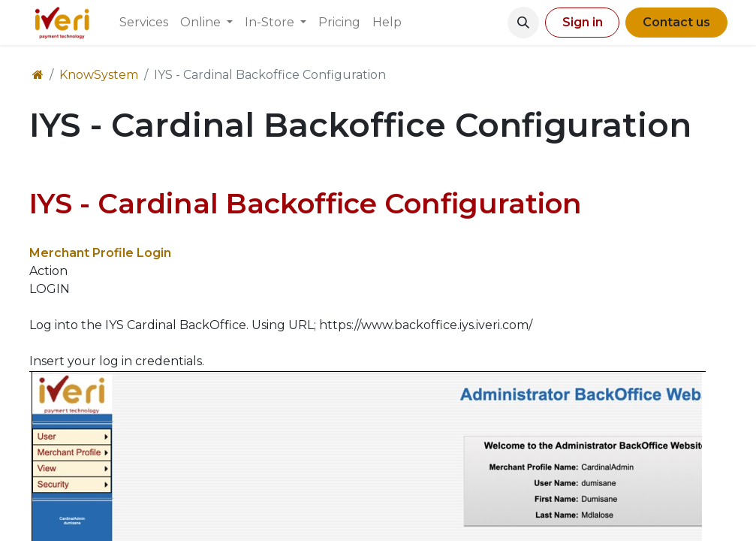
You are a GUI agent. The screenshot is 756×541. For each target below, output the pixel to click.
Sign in (583, 22)
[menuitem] (144, 23)
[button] (523, 23)
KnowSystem (99, 75)
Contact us (676, 22)
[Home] (38, 75)
